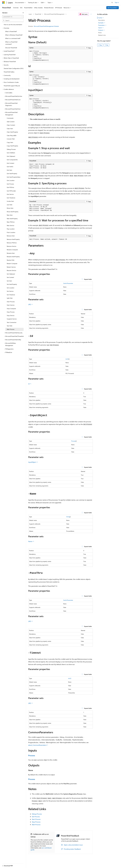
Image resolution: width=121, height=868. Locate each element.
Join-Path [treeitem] (10, 205)
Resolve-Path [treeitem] (11, 260)
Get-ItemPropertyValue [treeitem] (14, 177)
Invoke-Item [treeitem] (10, 201)
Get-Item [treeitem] (9, 170)
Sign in (117, 2)
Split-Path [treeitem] (10, 298)
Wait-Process (36, 825)
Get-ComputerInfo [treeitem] (12, 160)
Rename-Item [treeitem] (11, 253)
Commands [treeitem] (10, 118)
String (68, 517)
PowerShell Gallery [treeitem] (9, 72)
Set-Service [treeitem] (10, 291)
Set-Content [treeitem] (10, 277)
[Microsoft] (3, 3)
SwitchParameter (68, 283)
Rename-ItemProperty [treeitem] (13, 257)
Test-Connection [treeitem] (12, 322)
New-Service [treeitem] (10, 225)
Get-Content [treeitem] (10, 163)
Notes (100, 33)
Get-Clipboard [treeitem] (11, 156)
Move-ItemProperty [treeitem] (13, 212)
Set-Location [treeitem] (11, 288)
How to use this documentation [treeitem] (13, 25)
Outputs (101, 30)
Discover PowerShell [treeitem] (11, 48)
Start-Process (36, 819)
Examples (102, 23)
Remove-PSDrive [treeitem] (12, 243)
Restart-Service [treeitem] (11, 267)
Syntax (101, 18)
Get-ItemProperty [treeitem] (12, 173)
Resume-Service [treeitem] (11, 270)
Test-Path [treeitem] (10, 326)
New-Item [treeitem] (10, 215)
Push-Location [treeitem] (11, 232)
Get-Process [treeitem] (10, 184)
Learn (30, 14)
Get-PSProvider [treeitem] (11, 191)
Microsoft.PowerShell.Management (54, 14)
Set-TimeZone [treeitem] (11, 295)
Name (31, 541)
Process (73, 441)
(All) (31, 304)
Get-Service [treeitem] (10, 194)
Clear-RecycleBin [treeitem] (12, 135)
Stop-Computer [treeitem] (11, 309)
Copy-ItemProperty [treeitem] (12, 146)
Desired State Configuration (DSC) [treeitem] (14, 68)
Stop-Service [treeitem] (11, 315)
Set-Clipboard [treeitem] (11, 274)
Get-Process (36, 817)
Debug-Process (37, 814)
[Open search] (112, 3)
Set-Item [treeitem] (9, 281)
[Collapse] (23, 13)
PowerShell (38, 14)
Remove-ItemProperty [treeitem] (13, 239)
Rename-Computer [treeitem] (12, 250)
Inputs (101, 28)
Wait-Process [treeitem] (11, 329)
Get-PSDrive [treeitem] (10, 187)
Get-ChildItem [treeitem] (11, 153)
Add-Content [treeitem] (11, 122)
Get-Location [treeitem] (11, 180)
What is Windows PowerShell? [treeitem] (14, 35)
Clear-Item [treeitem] (10, 129)
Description (102, 20)
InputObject (33, 462)
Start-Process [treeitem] (11, 302)
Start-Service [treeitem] (11, 305)
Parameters (102, 25)
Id (30, 384)
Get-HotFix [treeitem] (10, 167)
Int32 (67, 359)
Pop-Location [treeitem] (11, 229)
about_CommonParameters (37, 745)
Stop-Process (36, 822)
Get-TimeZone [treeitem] (11, 198)
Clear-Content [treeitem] (11, 125)
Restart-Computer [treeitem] (12, 263)
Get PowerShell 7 (113, 8)
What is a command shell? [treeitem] (13, 38)
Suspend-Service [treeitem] (12, 319)
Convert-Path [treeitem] (11, 139)
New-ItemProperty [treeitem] (12, 219)
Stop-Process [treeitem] (11, 312)
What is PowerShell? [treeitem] (11, 31)
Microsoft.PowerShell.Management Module (46, 26)
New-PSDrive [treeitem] (11, 222)
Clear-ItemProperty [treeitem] (12, 132)
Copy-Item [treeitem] (10, 142)
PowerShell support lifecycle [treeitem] (12, 86)
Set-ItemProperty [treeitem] (12, 284)
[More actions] (91, 14)
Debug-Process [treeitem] (11, 149)
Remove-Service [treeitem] (11, 246)
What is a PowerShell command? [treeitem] (11, 43)
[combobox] (13, 17)
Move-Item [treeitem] (10, 208)
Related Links (102, 35)
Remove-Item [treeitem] (11, 236)
